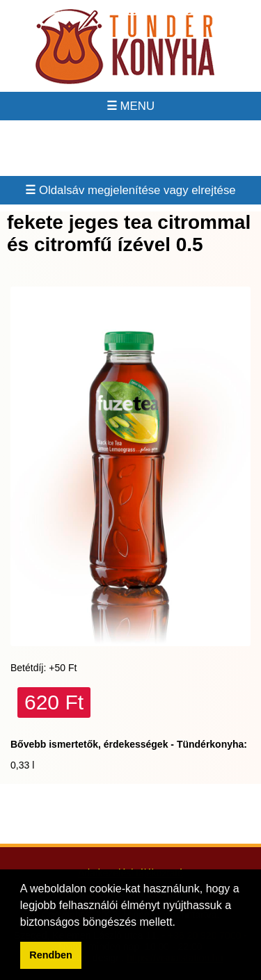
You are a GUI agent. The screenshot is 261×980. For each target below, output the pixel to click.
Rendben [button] (51, 955)
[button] (180, 923)
